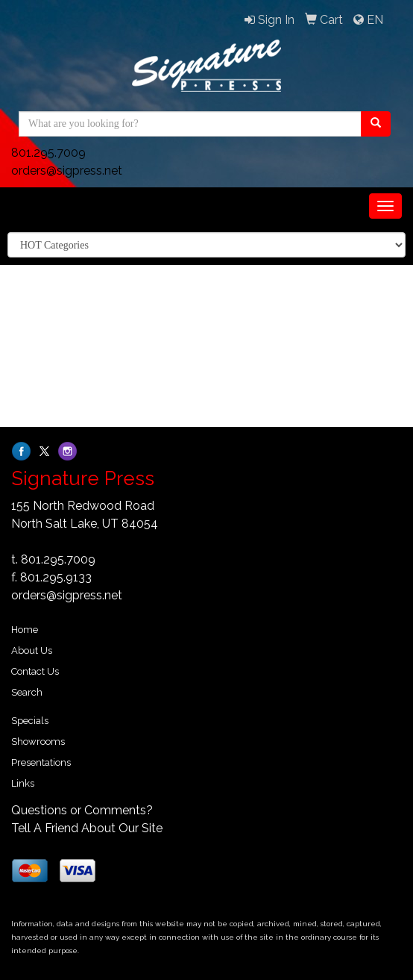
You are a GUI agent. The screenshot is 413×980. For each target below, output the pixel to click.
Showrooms (38, 742)
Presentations (41, 762)
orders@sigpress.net (67, 171)
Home (25, 630)
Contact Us (35, 671)
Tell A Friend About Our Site (87, 828)
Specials (30, 721)
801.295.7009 (48, 153)
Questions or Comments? (82, 810)
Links (23, 783)
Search (27, 692)
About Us (32, 650)
